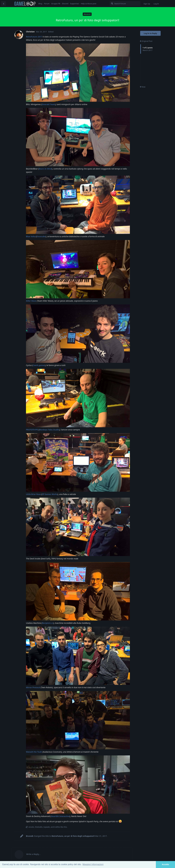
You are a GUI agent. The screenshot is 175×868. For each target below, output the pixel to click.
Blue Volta (31, 236)
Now (143, 87)
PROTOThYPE (32, 430)
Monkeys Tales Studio (49, 430)
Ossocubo (41, 236)
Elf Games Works (50, 494)
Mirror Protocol (33, 687)
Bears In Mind (45, 169)
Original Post (146, 41)
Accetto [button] (165, 864)
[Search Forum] (125, 4)
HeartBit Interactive (60, 816)
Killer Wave (31, 301)
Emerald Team (48, 104)
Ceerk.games (39, 365)
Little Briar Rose (33, 494)
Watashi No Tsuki (34, 752)
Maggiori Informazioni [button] (93, 864)
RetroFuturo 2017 (34, 37)
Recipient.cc (48, 623)
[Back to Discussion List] (4, 4)
